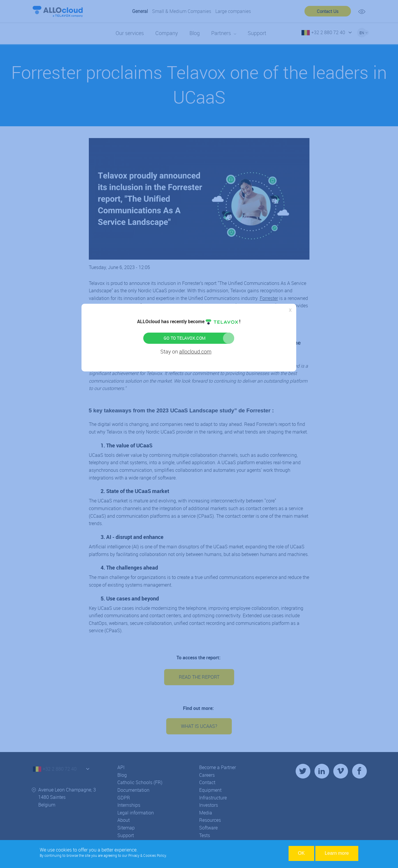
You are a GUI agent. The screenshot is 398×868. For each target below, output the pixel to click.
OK (301, 853)
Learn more (337, 853)
